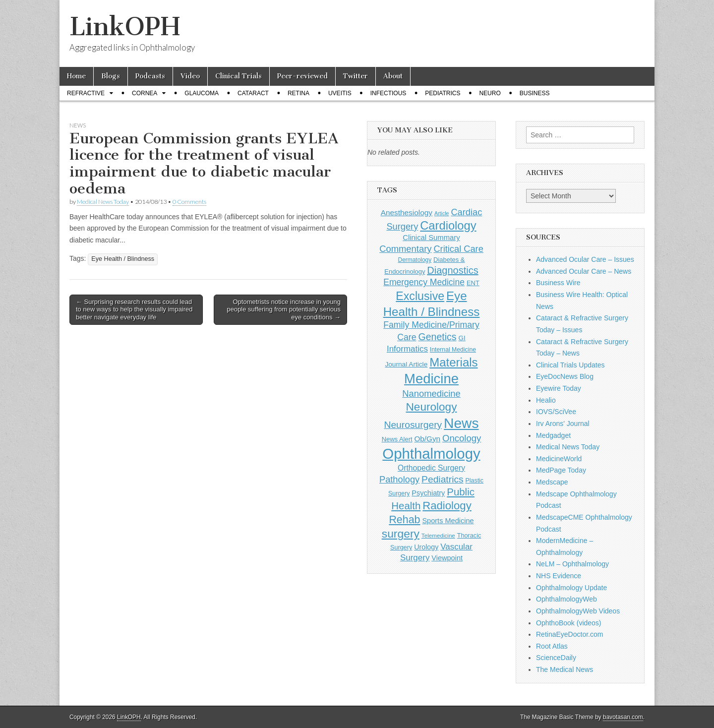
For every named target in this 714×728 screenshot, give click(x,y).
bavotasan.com (623, 717)
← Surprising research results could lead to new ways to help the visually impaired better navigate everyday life (134, 309)
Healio (546, 400)
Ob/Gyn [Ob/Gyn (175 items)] (428, 439)
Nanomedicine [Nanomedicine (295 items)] (431, 394)
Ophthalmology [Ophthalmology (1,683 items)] (431, 454)
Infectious (388, 93)
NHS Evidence (559, 576)
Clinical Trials (238, 76)
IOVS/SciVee (556, 412)
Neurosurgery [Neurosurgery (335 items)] (413, 425)
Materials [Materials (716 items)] (453, 362)
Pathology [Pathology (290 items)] (399, 479)
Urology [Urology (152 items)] (426, 547)
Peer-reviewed (302, 76)
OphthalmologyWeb (566, 599)
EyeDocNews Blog (565, 376)
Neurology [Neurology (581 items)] (432, 407)
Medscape (552, 482)
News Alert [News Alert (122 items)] (397, 439)
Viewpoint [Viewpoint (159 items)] (447, 558)
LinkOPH (125, 27)
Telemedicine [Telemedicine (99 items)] (438, 535)
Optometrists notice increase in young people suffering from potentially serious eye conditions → (284, 309)
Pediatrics (443, 93)
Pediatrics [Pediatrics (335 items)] (443, 479)
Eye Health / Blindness (123, 259)
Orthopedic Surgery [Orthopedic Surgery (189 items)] (431, 468)
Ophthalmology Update (571, 588)
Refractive (86, 93)
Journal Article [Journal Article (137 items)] (406, 364)
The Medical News (565, 669)
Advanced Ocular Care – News (584, 271)
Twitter (356, 76)
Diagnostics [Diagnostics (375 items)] (452, 270)
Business (535, 93)
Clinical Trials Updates (570, 365)
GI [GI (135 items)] (462, 338)
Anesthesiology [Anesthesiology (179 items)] (407, 212)
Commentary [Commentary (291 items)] (405, 249)
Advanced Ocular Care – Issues (585, 259)
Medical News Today (103, 202)
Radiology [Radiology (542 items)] (447, 506)
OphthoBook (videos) (569, 623)
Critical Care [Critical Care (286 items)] (458, 249)
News (78, 125)
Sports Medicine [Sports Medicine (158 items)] (448, 521)
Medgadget (553, 435)
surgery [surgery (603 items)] (401, 534)
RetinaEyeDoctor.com (569, 634)
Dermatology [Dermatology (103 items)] (415, 260)
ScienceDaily (556, 658)
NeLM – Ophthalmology (572, 564)
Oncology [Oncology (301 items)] (462, 438)
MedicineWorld (559, 459)
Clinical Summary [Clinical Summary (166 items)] (431, 238)
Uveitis (340, 93)
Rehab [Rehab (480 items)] (404, 520)
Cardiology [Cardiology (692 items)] (448, 226)
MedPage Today (561, 470)
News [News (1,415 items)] (461, 423)
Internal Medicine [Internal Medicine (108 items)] (453, 350)
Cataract (253, 93)
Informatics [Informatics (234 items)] (407, 349)
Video (190, 76)
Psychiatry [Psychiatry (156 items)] (428, 493)
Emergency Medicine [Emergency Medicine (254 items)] (424, 282)
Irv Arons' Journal (563, 424)
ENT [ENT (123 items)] (473, 283)
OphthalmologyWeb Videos (578, 611)
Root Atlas (552, 646)
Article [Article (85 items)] (442, 213)
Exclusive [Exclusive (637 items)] (420, 296)
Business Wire (558, 283)
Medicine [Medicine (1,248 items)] (431, 379)
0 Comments (189, 202)
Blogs (111, 76)
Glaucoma (202, 93)
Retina (298, 93)
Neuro (490, 93)
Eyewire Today (559, 388)
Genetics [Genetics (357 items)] (437, 337)
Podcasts (150, 76)
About (393, 76)
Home (76, 76)
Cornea (145, 93)
